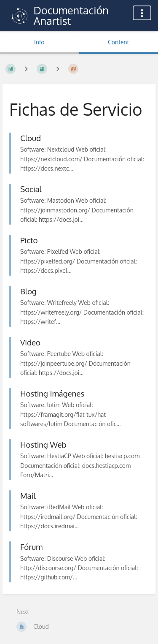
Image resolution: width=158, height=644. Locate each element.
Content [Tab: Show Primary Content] (118, 42)
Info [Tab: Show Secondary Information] (39, 42)
